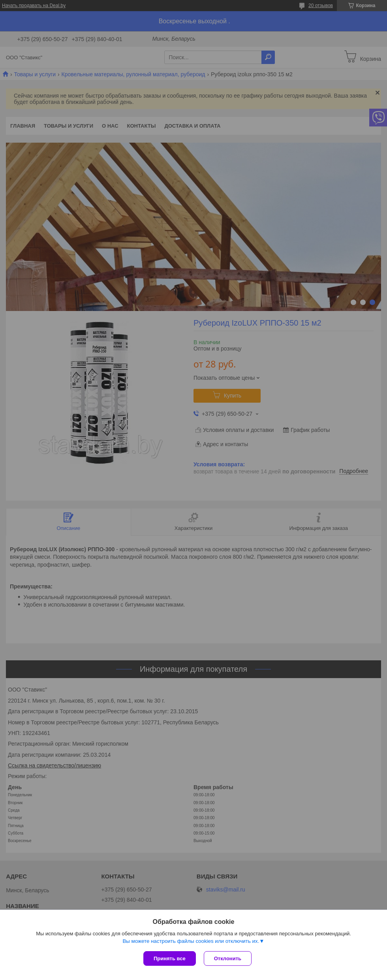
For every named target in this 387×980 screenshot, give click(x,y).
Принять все (170, 958)
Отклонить (228, 958)
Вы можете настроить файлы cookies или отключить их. (191, 941)
